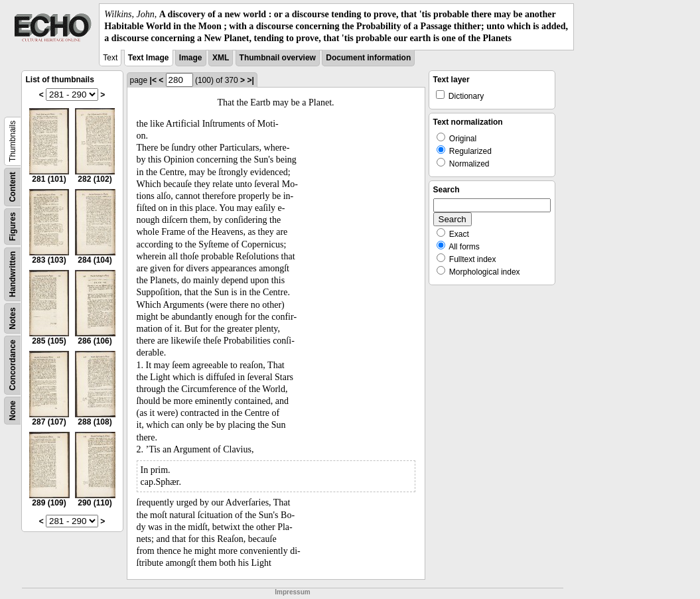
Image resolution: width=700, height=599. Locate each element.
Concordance (13, 365)
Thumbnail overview (278, 58)
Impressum (292, 592)
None (13, 411)
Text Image (149, 58)
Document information (368, 58)
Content (13, 187)
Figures (13, 226)
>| (250, 80)
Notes (13, 318)
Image (191, 58)
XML (221, 58)
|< (153, 80)
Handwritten (13, 274)
